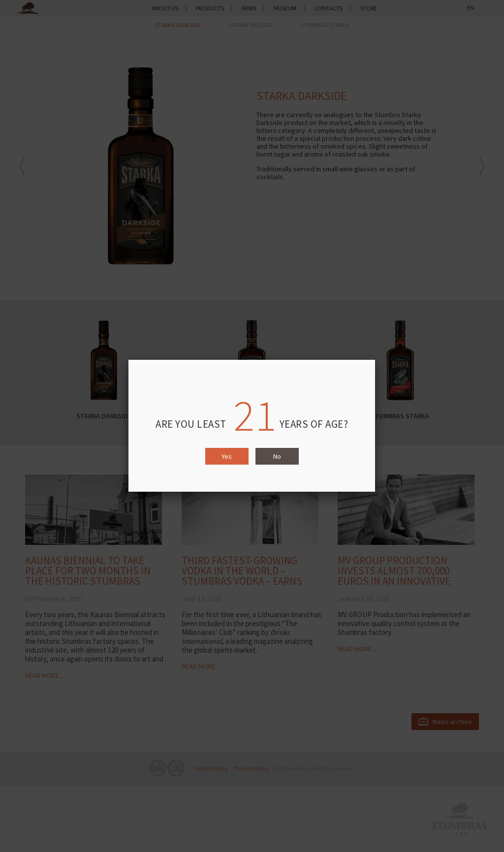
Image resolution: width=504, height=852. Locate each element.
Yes (227, 456)
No (277, 456)
